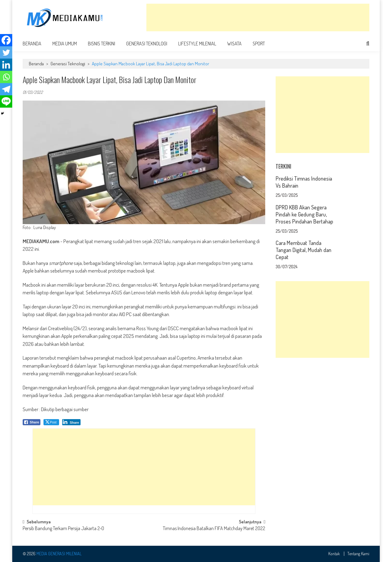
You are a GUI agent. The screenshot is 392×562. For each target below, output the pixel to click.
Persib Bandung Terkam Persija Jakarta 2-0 (63, 529)
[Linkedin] (6, 65)
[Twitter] (6, 52)
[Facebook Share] (32, 422)
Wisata (234, 44)
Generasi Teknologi (147, 44)
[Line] (6, 101)
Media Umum (65, 44)
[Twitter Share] (51, 422)
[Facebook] (6, 40)
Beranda (32, 44)
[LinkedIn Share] (72, 422)
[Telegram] (6, 89)
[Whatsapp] (6, 77)
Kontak (334, 554)
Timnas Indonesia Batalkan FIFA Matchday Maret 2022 (214, 529)
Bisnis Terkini (102, 44)
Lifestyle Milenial (197, 44)
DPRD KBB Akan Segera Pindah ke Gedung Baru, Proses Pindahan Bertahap (304, 214)
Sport (259, 44)
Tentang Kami (358, 554)
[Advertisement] (258, 17)
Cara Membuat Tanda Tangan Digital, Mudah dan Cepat (303, 250)
